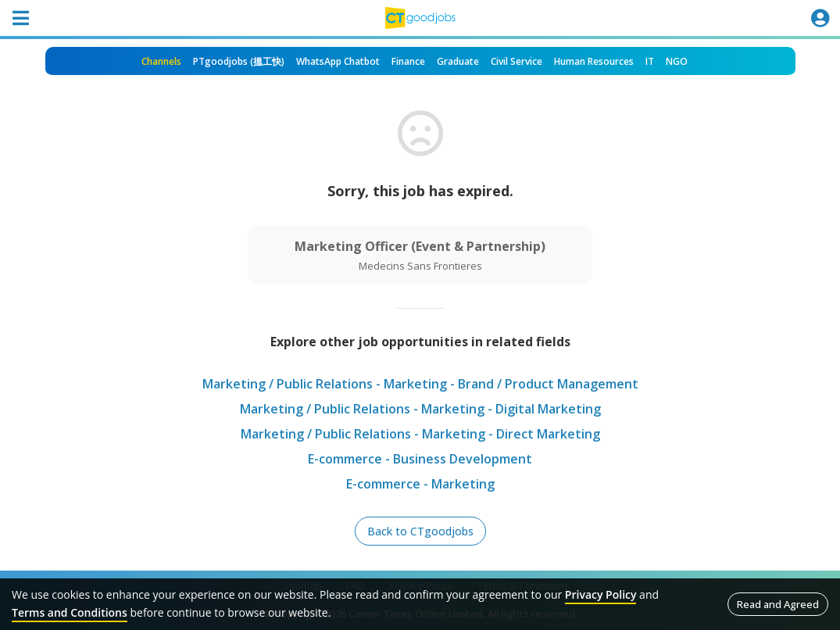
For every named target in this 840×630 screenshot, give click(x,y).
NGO (677, 61)
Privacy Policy (601, 594)
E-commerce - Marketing (420, 484)
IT (650, 61)
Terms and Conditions (70, 612)
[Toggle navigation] (20, 18)
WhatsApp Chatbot (338, 61)
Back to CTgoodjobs (420, 531)
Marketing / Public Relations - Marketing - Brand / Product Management (420, 384)
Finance (408, 61)
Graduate (458, 61)
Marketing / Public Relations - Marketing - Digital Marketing (420, 409)
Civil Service (517, 61)
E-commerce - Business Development (420, 459)
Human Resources (594, 61)
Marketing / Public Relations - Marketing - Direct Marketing (420, 434)
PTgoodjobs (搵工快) (239, 61)
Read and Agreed (778, 604)
